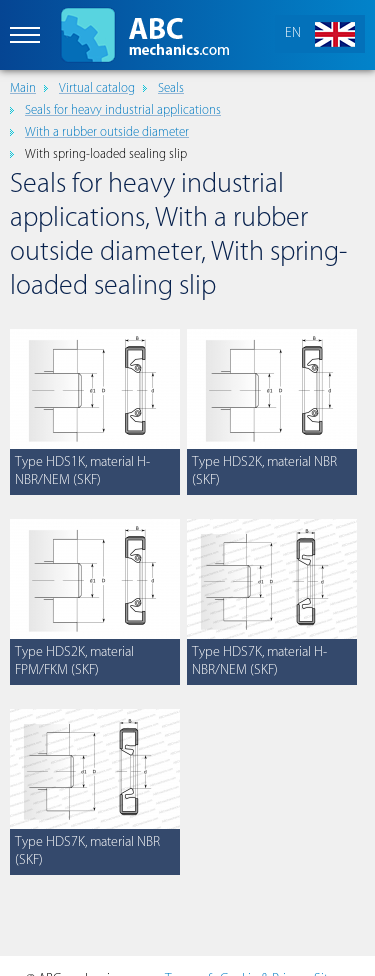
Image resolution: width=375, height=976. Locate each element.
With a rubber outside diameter (107, 132)
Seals (171, 88)
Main (23, 88)
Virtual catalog (97, 88)
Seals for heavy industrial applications (123, 110)
